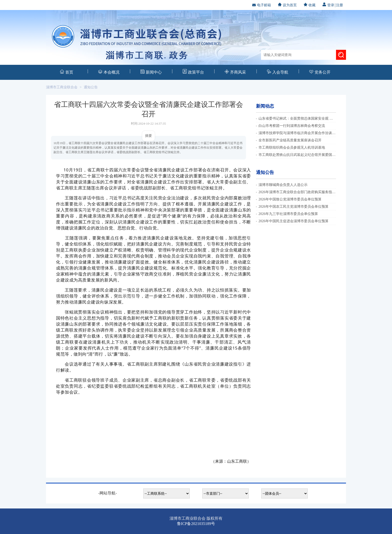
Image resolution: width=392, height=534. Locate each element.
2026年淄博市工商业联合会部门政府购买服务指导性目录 (302, 192)
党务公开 (320, 72)
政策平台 (193, 72)
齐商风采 (235, 72)
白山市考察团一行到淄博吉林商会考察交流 (292, 126)
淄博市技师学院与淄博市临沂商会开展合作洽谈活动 (299, 133)
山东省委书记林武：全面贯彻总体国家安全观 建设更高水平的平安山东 (313, 118)
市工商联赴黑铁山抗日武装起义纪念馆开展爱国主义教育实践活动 (309, 155)
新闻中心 (151, 72)
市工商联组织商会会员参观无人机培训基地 (292, 148)
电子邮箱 (262, 5)
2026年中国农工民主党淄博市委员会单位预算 (293, 207)
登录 (328, 5)
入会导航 (278, 72)
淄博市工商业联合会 (62, 87)
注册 (339, 5)
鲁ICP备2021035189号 (196, 524)
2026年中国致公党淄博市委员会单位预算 (290, 199)
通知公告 (91, 87)
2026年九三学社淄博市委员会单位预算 (288, 214)
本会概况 (109, 72)
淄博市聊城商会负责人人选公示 (283, 185)
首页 (67, 72)
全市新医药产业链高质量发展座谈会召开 (290, 140)
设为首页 (287, 5)
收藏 (310, 5)
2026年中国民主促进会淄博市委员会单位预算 (293, 221)
